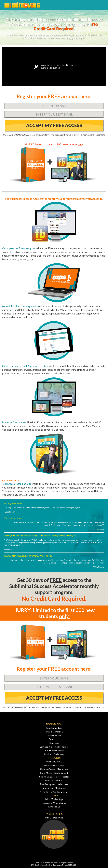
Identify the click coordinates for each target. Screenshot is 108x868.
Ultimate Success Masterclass (54, 769)
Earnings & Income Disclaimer (54, 747)
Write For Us (54, 807)
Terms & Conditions (54, 732)
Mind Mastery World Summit (54, 773)
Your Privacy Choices (54, 751)
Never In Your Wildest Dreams (54, 792)
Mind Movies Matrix (54, 766)
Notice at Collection (54, 755)
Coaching (54, 743)
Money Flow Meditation (54, 788)
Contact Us (54, 740)
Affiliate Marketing (54, 818)
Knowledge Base (54, 728)
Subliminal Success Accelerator (54, 777)
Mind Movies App (54, 799)
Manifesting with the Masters (54, 785)
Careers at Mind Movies (54, 803)
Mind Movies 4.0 (54, 762)
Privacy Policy (54, 736)
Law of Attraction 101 (54, 781)
